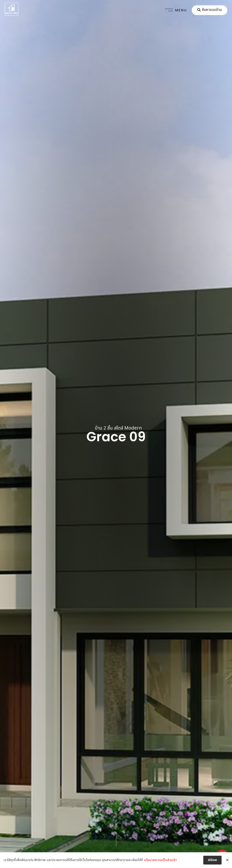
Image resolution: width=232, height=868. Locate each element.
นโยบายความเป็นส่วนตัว (160, 864)
